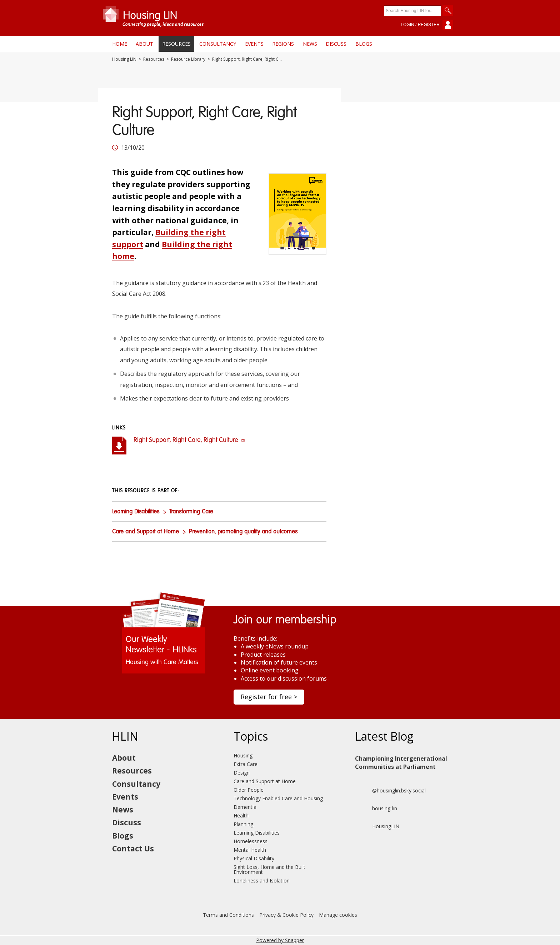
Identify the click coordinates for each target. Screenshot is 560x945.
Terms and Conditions (228, 915)
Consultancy (218, 44)
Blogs (364, 44)
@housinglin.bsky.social (390, 791)
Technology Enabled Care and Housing (278, 798)
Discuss (336, 44)
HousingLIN (377, 826)
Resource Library (188, 59)
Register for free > (269, 697)
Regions (283, 44)
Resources (176, 44)
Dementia (245, 807)
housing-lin (376, 809)
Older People (249, 790)
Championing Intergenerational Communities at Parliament (401, 762)
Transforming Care (191, 512)
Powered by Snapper (280, 940)
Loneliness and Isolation (262, 881)
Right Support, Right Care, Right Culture (189, 440)
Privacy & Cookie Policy (286, 915)
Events (254, 44)
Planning (243, 824)
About (144, 44)
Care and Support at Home (146, 532)
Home (120, 44)
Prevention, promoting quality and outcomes (243, 532)
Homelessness (251, 841)
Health (241, 815)
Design (242, 773)
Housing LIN (124, 59)
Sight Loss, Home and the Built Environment (269, 869)
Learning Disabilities (136, 512)
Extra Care (246, 764)
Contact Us (133, 849)
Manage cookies (338, 915)
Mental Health (250, 850)
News (310, 44)
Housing (243, 755)
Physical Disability (254, 858)
